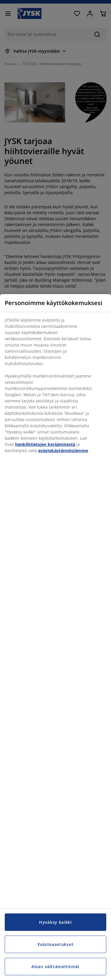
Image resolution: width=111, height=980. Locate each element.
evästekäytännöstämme (63, 450)
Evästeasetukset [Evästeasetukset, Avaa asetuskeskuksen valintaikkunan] (56, 944)
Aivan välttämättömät (55, 967)
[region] (55, 637)
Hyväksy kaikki (55, 922)
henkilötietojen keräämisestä (45, 444)
